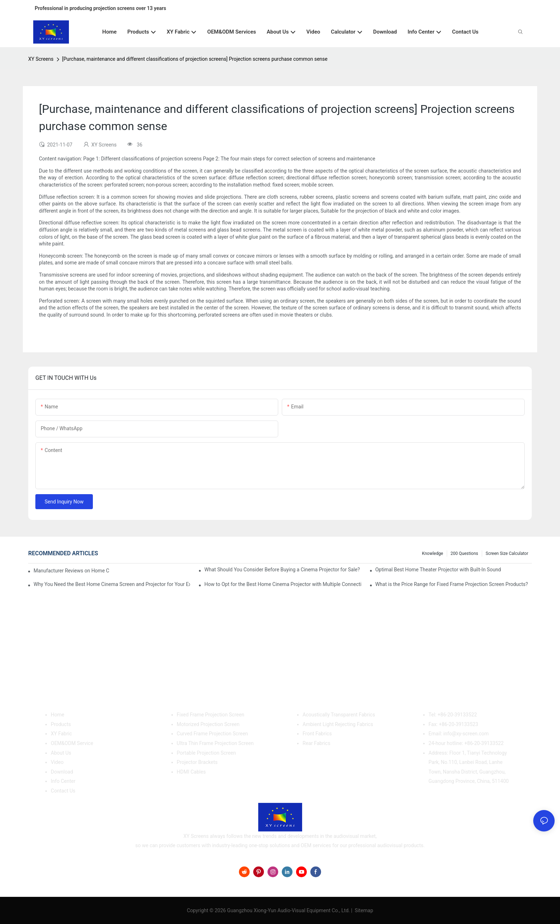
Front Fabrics (317, 734)
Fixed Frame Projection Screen (211, 715)
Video (57, 762)
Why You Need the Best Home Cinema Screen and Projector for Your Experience (112, 584)
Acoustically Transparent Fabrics (339, 715)
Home (57, 715)
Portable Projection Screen (206, 753)
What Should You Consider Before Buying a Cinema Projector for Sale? (282, 570)
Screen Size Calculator (507, 553)
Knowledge (433, 553)
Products (61, 724)
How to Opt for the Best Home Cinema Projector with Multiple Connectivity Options (282, 584)
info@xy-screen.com (466, 734)
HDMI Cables (191, 772)
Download (62, 772)
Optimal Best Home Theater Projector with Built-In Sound (438, 570)
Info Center (63, 781)
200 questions (464, 553)
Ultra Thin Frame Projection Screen (215, 743)
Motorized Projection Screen (208, 724)
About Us (61, 753)
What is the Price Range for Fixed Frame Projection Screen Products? (452, 584)
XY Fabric (61, 734)
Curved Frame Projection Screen (212, 734)
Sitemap (363, 910)
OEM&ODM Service (72, 743)
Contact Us (63, 791)
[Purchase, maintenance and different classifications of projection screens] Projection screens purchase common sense (195, 59)
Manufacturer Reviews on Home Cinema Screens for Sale (71, 571)
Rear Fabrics (316, 743)
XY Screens (41, 59)
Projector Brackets (197, 762)
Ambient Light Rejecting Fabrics (338, 724)
